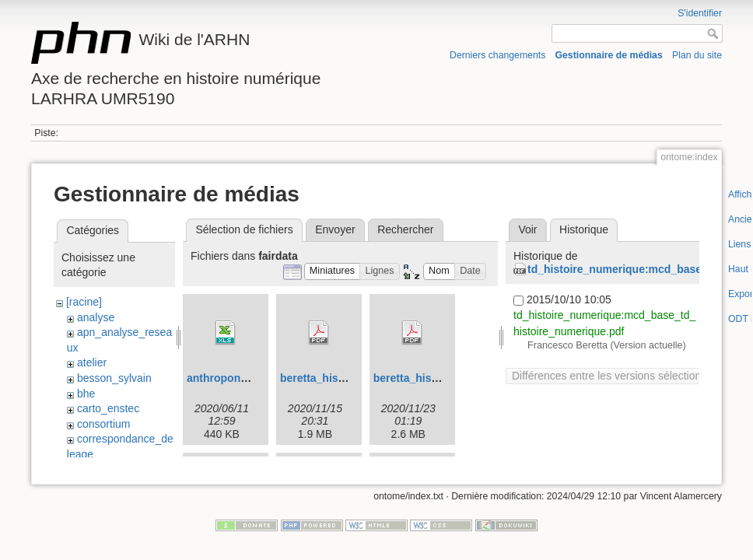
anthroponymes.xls (236, 378)
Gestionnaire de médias (609, 55)
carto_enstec (108, 408)
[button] (333, 272)
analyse (96, 317)
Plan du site (697, 55)
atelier (92, 362)
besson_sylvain (114, 378)
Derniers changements (497, 55)
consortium (103, 424)
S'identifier (700, 13)
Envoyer (335, 229)
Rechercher (405, 229)
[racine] (84, 302)
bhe (86, 394)
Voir (527, 229)
